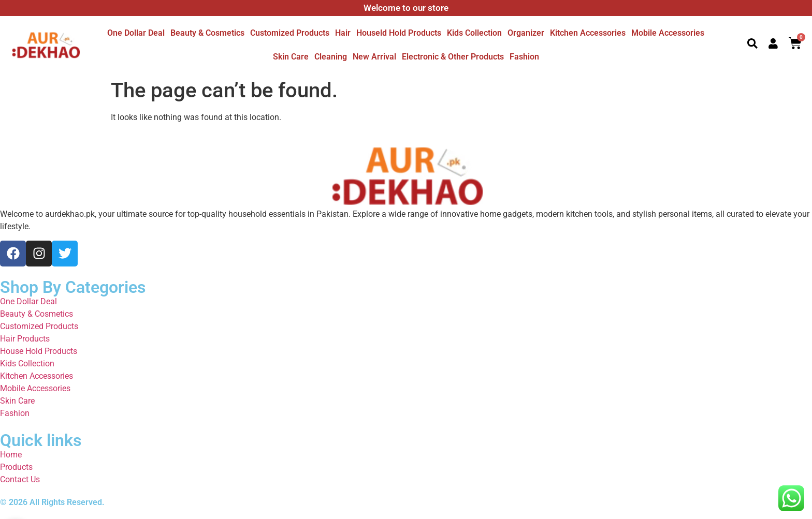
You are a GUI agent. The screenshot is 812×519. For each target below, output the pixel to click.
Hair (343, 33)
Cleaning (331, 57)
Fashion (524, 57)
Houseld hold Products (399, 33)
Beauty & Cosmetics (207, 33)
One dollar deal (136, 33)
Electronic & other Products (453, 57)
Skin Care (291, 57)
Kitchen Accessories (588, 33)
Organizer (526, 33)
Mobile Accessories (668, 33)
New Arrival (374, 57)
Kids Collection (474, 33)
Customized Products (290, 33)
